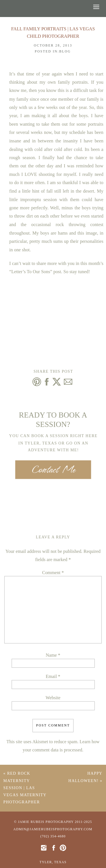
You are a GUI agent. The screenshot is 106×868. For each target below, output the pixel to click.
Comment (53, 573)
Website (53, 698)
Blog (65, 51)
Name (53, 655)
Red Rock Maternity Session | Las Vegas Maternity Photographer (25, 788)
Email (53, 677)
